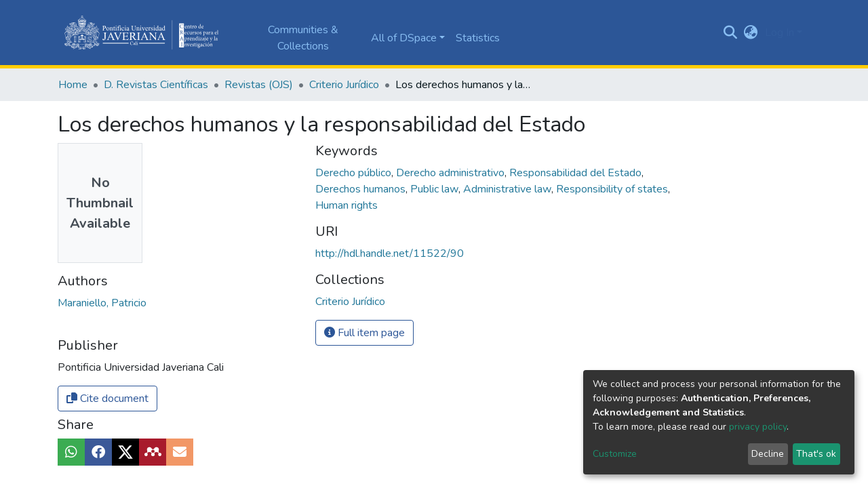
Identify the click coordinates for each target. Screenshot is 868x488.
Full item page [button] (364, 333)
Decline (768, 454)
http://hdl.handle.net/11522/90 (390, 253)
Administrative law (509, 189)
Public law (436, 189)
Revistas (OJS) (259, 85)
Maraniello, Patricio (102, 303)
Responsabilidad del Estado (577, 173)
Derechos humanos (362, 189)
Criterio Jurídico (344, 85)
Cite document (107, 399)
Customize (615, 454)
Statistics (478, 38)
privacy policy (758, 427)
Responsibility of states (613, 189)
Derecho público (355, 173)
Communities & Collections (303, 38)
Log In (780, 33)
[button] (751, 33)
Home (73, 85)
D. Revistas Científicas (156, 85)
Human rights (347, 205)
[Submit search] (731, 33)
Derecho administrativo (452, 173)
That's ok (816, 454)
